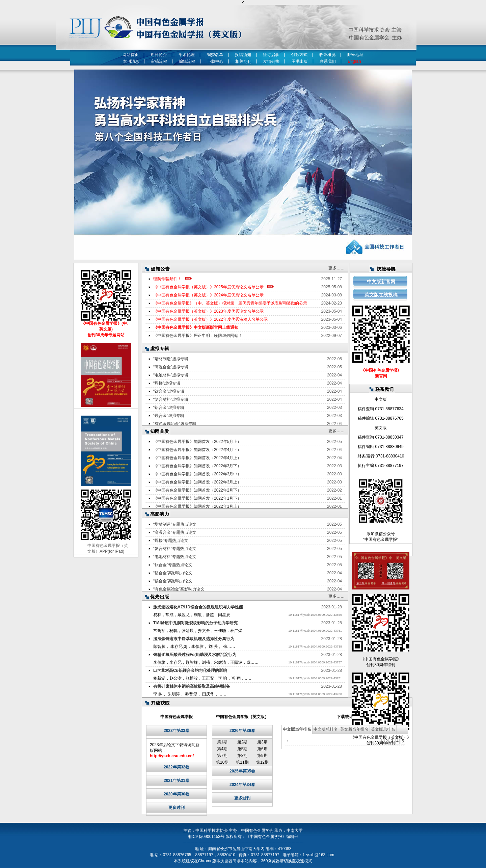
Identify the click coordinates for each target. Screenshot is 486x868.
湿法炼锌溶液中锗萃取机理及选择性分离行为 (194, 639)
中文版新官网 (381, 282)
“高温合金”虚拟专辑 (171, 367)
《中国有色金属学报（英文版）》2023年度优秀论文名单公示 (208, 311)
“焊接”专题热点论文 (171, 541)
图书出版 (300, 61)
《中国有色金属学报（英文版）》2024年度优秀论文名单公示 (208, 295)
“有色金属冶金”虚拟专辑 (175, 424)
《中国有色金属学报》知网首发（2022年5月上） (197, 442)
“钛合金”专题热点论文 (173, 565)
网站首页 (131, 55)
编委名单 (215, 55)
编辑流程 (187, 61)
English (355, 61)
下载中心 (215, 61)
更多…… (336, 268)
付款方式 (299, 55)
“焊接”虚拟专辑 (167, 383)
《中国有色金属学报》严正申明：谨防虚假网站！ (198, 336)
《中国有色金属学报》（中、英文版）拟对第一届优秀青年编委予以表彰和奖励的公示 (230, 303)
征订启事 (271, 55)
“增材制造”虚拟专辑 (171, 359)
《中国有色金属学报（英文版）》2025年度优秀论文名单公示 (208, 287)
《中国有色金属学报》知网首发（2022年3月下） (197, 466)
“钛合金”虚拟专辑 (169, 391)
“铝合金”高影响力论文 (173, 573)
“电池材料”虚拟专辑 (171, 375)
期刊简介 (159, 55)
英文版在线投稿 (381, 295)
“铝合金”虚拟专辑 (169, 407)
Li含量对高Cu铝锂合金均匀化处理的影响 (190, 670)
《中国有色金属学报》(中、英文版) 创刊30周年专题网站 (106, 329)
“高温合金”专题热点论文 (175, 532)
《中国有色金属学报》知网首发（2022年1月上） (197, 506)
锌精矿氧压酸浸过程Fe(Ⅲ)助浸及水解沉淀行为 (195, 655)
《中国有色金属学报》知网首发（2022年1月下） (197, 498)
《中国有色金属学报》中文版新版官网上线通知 (196, 327)
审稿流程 (159, 61)
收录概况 (327, 55)
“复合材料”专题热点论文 (175, 549)
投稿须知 (243, 55)
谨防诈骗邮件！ (167, 279)
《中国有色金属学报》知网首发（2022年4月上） (197, 458)
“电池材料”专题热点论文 (175, 557)
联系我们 (328, 61)
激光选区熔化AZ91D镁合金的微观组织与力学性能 (198, 607)
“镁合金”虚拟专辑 (169, 416)
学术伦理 (187, 55)
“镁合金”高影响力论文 (173, 581)
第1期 (222, 742)
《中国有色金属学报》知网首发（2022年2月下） (197, 490)
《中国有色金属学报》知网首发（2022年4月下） (197, 450)
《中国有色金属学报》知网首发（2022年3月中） (197, 474)
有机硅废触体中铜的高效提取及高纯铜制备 (192, 686)
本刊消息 (131, 61)
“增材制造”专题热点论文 (175, 524)
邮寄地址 (355, 55)
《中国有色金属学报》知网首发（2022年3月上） (197, 482)
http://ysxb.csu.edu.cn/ (172, 756)
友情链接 (271, 61)
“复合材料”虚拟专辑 (171, 399)
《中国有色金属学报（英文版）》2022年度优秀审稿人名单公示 (210, 319)
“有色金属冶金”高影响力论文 (179, 589)
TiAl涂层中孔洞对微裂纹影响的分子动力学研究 (195, 623)
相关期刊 (243, 61)
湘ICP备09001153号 (206, 837)
